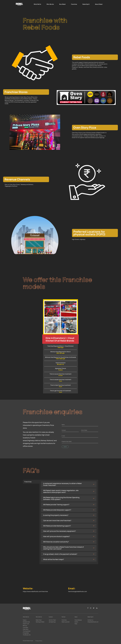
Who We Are (50, 4)
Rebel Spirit (86, 4)
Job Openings (52, 622)
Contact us (90, 620)
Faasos (25, 620)
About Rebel (99, 4)
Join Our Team (52, 620)
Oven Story (26, 629)
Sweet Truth (26, 624)
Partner (64, 617)
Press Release (78, 620)
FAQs (76, 624)
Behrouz (25, 626)
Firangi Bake (26, 633)
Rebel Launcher (66, 622)
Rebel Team (39, 620)
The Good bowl (27, 631)
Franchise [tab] (28, 482)
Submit (65, 447)
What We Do (37, 4)
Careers (51, 617)
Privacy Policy (39, 641)
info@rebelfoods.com (93, 622)
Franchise (74, 4)
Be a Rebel (62, 4)
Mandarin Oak (26, 622)
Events (76, 622)
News (76, 617)
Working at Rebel (40, 622)
